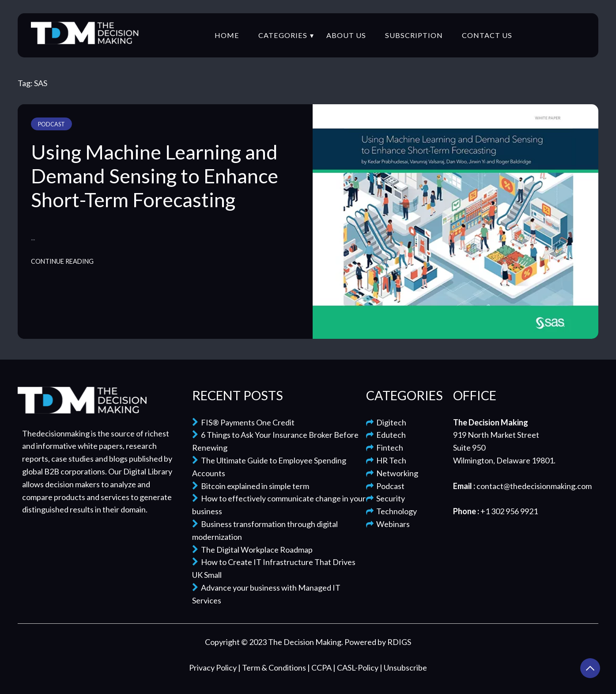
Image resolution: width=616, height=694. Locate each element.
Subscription (414, 35)
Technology (391, 511)
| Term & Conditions (273, 667)
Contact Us (487, 35)
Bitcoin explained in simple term (251, 486)
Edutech (386, 435)
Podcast (51, 124)
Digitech (386, 422)
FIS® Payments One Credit (243, 422)
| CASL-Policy (356, 667)
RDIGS (399, 642)
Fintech (385, 447)
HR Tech (386, 460)
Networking (392, 473)
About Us (346, 35)
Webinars (388, 524)
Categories (283, 35)
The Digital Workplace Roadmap (252, 550)
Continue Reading (62, 261)
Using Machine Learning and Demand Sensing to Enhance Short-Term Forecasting (155, 176)
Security (385, 498)
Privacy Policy (214, 667)
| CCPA (320, 667)
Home (227, 35)
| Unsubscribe (403, 667)
